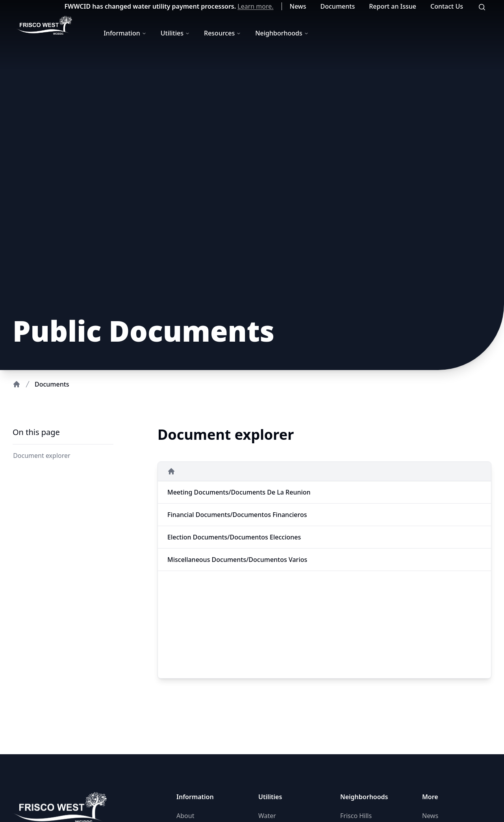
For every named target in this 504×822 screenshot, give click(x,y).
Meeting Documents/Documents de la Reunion (239, 492)
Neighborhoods (282, 33)
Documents (338, 6)
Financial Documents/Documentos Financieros (237, 515)
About (185, 816)
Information (125, 33)
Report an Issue (393, 6)
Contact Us (447, 6)
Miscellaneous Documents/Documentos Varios (237, 560)
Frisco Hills (356, 816)
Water (267, 816)
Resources (222, 33)
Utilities (175, 33)
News (298, 6)
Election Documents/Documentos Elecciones (234, 537)
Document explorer (41, 456)
